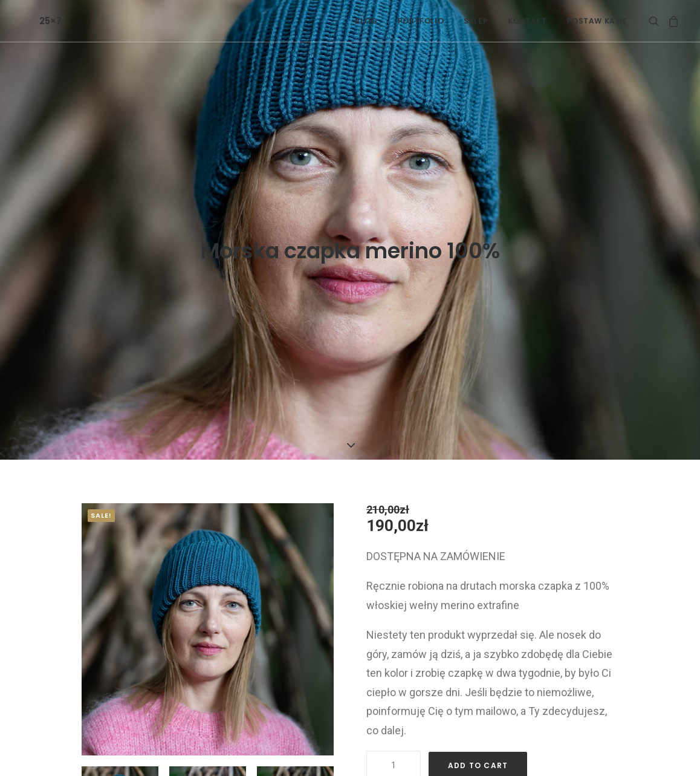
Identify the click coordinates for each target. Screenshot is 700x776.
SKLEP (476, 21)
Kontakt (527, 21)
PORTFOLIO (421, 21)
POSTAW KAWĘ (597, 21)
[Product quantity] (394, 713)
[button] (656, 21)
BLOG (366, 21)
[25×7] (31, 21)
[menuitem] (366, 21)
